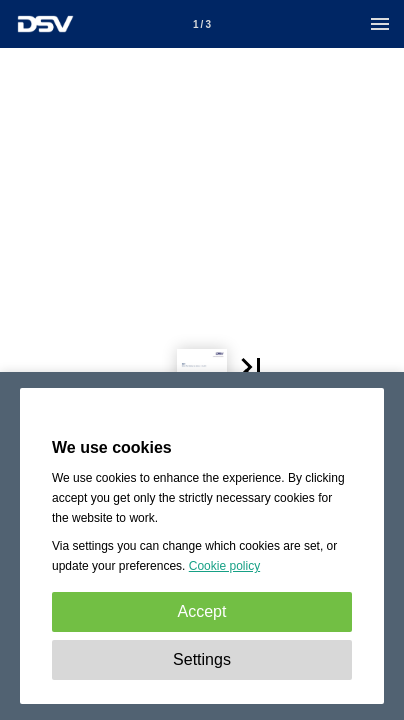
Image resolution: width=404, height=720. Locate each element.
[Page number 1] (202, 24)
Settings (202, 659)
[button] (303, 293)
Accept (202, 611)
